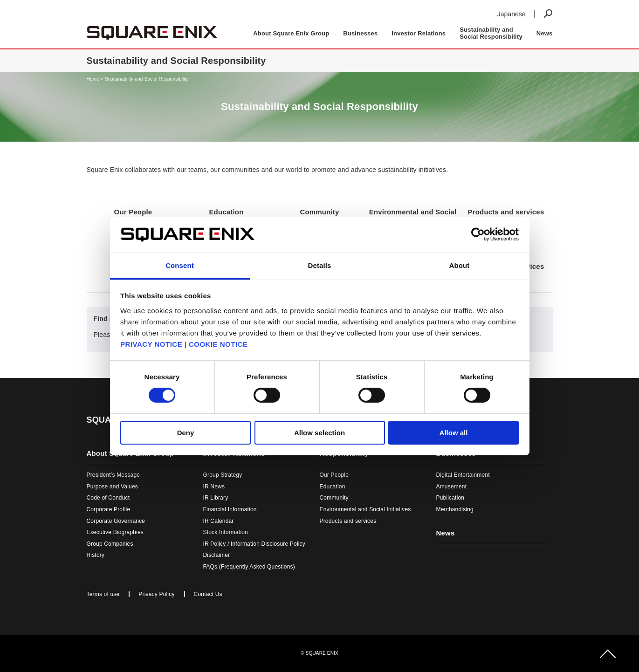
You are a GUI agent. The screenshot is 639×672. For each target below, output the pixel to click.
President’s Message (113, 475)
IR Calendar (219, 521)
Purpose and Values (112, 487)
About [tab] (460, 265)
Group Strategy (223, 475)
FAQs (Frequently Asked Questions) (249, 567)
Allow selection (319, 433)
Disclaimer (217, 555)
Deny (186, 433)
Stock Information (226, 532)
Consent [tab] (180, 265)
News (545, 33)
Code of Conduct (108, 498)
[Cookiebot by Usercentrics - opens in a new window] (478, 234)
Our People (334, 475)
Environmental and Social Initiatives (365, 509)
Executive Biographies (115, 532)
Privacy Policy (156, 594)
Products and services (348, 521)
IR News (214, 487)
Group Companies (110, 544)
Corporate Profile (109, 509)
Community (334, 498)
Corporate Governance (116, 521)
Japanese (512, 14)
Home (93, 79)
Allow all (454, 433)
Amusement (452, 487)
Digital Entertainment (463, 475)
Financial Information (230, 509)
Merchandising (455, 509)
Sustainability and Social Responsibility (147, 79)
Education (333, 487)
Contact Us (208, 594)
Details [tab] (320, 265)
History (96, 555)
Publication (450, 498)
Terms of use (103, 594)
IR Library (216, 498)
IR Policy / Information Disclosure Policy (254, 544)
